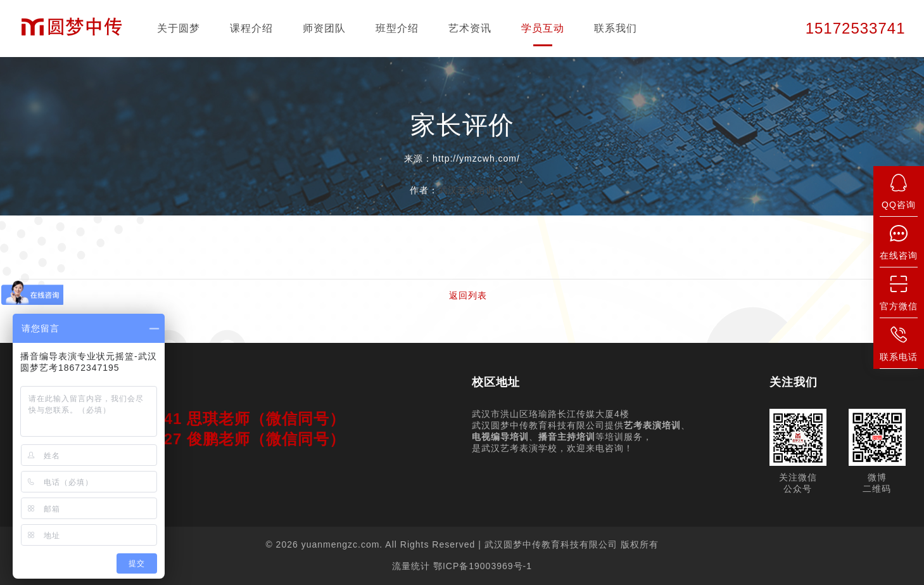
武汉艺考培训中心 (476, 190)
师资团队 (324, 28)
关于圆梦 (179, 28)
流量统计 (411, 566)
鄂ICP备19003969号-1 (483, 566)
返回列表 (468, 295)
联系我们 (616, 28)
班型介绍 (397, 28)
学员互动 (543, 28)
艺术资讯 (470, 28)
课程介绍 (251, 28)
